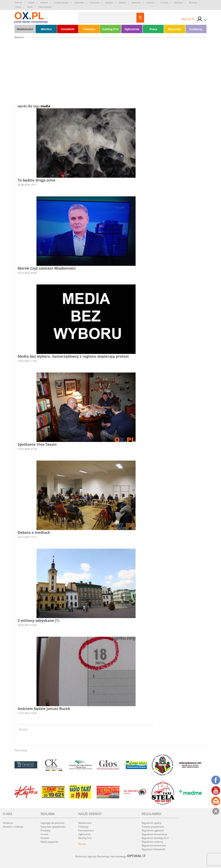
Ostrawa (164, 3)
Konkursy (196, 29)
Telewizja (89, 29)
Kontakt (45, 838)
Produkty (45, 830)
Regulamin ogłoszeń (153, 830)
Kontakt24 (68, 29)
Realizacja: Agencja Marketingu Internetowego (111, 856)
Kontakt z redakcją (13, 827)
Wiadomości (25, 29)
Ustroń (18, 7)
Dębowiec (79, 3)
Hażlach (109, 3)
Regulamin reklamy (152, 842)
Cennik (44, 834)
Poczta (82, 844)
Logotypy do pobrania (53, 823)
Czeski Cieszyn (61, 3)
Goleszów (95, 3)
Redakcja (8, 823)
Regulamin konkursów (154, 845)
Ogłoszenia (132, 29)
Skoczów (179, 3)
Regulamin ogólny (152, 823)
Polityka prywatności (153, 827)
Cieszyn (44, 3)
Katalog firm (111, 29)
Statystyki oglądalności (53, 827)
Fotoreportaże (86, 830)
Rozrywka (175, 29)
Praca (153, 29)
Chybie (31, 3)
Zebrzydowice (45, 7)
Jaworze (151, 3)
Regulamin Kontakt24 (153, 849)
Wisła (30, 7)
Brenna (19, 3)
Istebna (122, 3)
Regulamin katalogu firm (155, 838)
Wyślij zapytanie (49, 842)
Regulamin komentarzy (154, 834)
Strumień (193, 3)
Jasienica (136, 3)
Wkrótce (46, 29)
